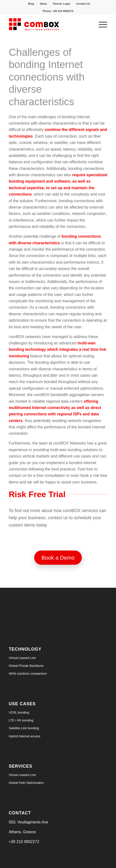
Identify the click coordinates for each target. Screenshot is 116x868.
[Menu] (100, 24)
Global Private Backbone (26, 666)
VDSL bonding (19, 712)
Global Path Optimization (26, 783)
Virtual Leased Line (22, 658)
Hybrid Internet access (25, 736)
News (44, 4)
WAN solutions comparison (28, 674)
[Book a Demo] (58, 558)
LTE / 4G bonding (21, 720)
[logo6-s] (48, 24)
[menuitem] (31, 4)
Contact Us (83, 4)
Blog (31, 4)
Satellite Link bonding (24, 728)
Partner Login (62, 4)
